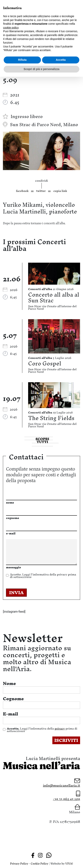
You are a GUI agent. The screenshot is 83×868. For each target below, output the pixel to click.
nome (10, 502)
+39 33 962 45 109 (67, 799)
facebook (22, 191)
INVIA (16, 593)
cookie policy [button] (11, 28)
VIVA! (69, 864)
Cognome (13, 699)
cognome (13, 518)
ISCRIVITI (66, 740)
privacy (62, 574)
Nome (9, 683)
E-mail (10, 714)
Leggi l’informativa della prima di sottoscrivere (43, 576)
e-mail (11, 533)
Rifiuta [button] (22, 60)
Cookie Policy (39, 864)
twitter (41, 191)
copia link (60, 191)
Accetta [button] (61, 60)
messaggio (13, 567)
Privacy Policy (19, 864)
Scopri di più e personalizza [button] (41, 69)
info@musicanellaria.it (61, 785)
